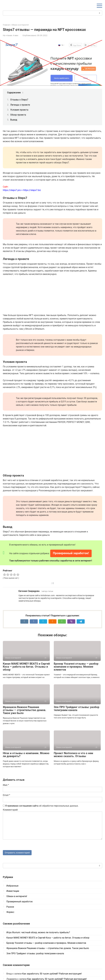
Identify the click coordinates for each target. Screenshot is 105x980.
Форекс (10, 912)
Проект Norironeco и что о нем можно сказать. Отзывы (73, 755)
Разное (10, 907)
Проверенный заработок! (71, 553)
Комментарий (10, 810)
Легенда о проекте (20, 105)
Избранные (12, 886)
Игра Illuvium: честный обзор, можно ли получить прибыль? (38, 933)
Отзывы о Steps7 (19, 100)
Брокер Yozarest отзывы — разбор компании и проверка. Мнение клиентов (76, 667)
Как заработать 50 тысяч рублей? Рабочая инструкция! (52, 974)
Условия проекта (19, 110)
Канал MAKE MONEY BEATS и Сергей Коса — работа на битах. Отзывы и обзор (26, 667)
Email (6, 795)
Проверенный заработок (20, 902)
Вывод (14, 120)
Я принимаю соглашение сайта (22, 806)
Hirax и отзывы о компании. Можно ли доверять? (26, 755)
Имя (6, 785)
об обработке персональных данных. (41, 806)
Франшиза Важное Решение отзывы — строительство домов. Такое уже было (25, 710)
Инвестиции (13, 891)
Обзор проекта (18, 115)
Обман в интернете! (17, 897)
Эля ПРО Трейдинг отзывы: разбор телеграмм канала (77, 709)
